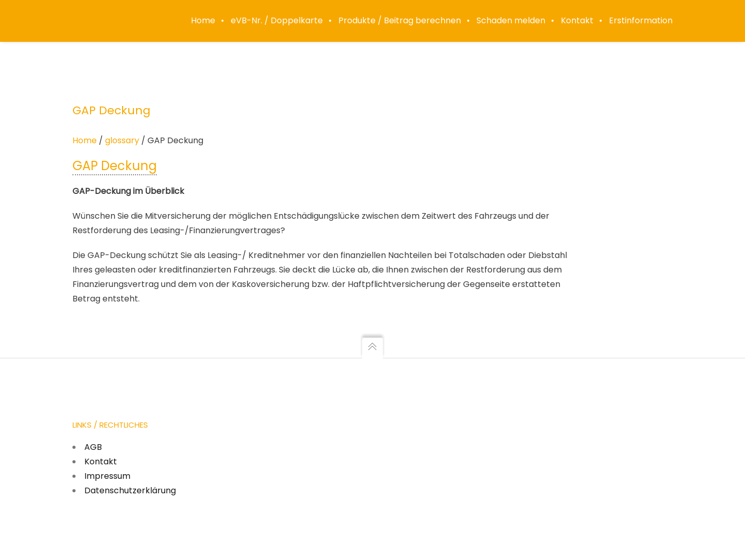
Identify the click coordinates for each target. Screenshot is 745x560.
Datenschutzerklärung (130, 490)
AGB (93, 447)
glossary (122, 140)
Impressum (107, 476)
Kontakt (101, 461)
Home (85, 140)
